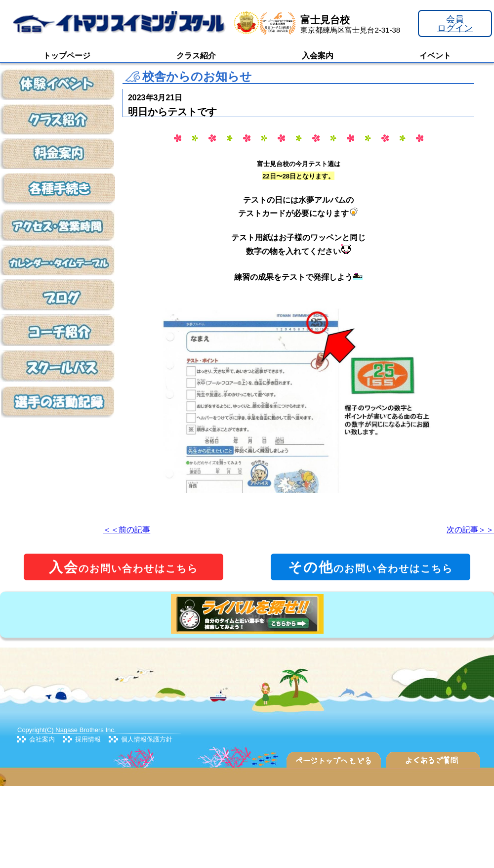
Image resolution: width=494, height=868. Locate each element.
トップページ (67, 56)
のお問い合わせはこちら (123, 567)
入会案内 (318, 56)
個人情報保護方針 (147, 739)
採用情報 (88, 739)
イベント (435, 56)
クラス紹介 (196, 56)
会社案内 (42, 739)
